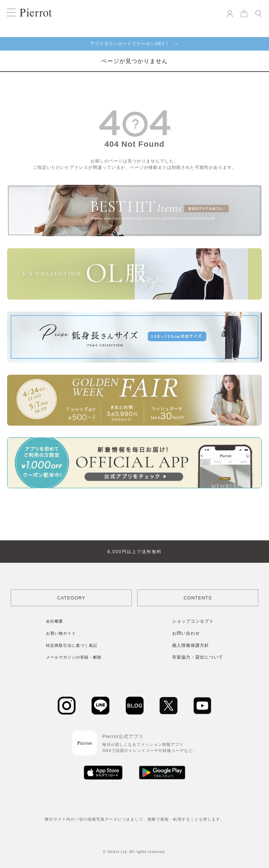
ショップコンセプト (193, 621)
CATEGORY (71, 598)
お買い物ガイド (61, 633)
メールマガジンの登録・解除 (74, 657)
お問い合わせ (186, 633)
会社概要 (55, 621)
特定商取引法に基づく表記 (72, 645)
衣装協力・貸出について (198, 657)
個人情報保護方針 (191, 645)
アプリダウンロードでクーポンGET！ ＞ (134, 44)
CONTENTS (198, 598)
